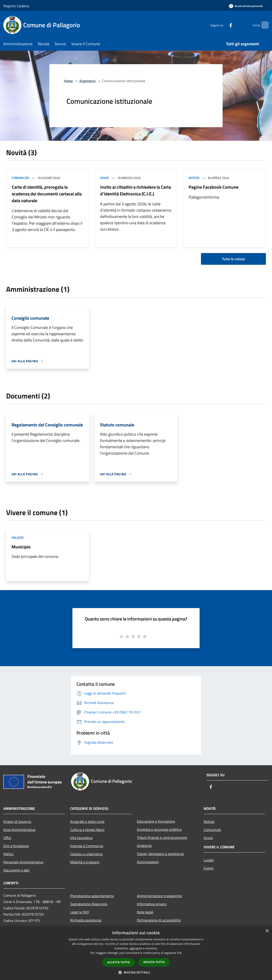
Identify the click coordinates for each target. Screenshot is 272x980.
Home (68, 81)
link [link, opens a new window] (179, 953)
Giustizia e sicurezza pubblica (159, 829)
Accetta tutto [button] (119, 962)
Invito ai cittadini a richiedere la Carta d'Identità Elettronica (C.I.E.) (136, 190)
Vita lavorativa (81, 838)
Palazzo (18, 538)
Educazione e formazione (156, 821)
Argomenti (88, 81)
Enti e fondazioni (16, 846)
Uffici (7, 838)
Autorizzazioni (148, 862)
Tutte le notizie (233, 259)
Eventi (209, 868)
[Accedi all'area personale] (246, 6)
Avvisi (105, 178)
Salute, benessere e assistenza (160, 854)
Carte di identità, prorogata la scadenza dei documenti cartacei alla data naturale (47, 194)
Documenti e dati (16, 870)
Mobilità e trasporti (85, 862)
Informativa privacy (152, 904)
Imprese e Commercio (87, 846)
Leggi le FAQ (80, 912)
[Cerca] (263, 25)
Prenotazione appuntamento (92, 896)
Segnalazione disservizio (89, 904)
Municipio (21, 547)
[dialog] (136, 953)
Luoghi (209, 860)
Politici (9, 854)
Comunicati (21, 178)
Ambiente (144, 846)
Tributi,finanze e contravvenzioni (162, 837)
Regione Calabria (16, 6)
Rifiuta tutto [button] (154, 962)
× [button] (267, 931)
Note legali (145, 912)
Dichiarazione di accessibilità (159, 920)
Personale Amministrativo (23, 862)
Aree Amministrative (19, 830)
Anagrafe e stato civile (87, 822)
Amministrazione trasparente (159, 896)
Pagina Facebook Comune (213, 187)
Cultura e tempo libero (87, 830)
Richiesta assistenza (86, 920)
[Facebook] (223, 25)
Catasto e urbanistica (86, 854)
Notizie (194, 178)
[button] (136, 972)
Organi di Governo (17, 822)
